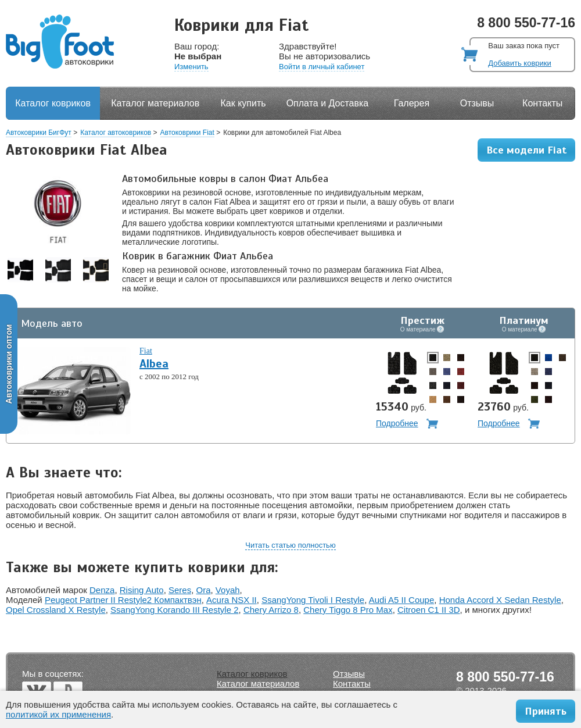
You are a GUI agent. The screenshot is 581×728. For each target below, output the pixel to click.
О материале (422, 329)
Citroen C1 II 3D (429, 610)
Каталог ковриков (53, 103)
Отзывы (477, 103)
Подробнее (397, 423)
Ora (204, 590)
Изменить (191, 67)
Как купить (243, 103)
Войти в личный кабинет (322, 67)
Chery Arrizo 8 (271, 610)
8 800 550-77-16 (526, 23)
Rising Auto (142, 590)
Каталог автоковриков (116, 133)
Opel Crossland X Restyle (56, 610)
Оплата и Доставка (328, 103)
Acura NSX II (232, 600)
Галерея (412, 103)
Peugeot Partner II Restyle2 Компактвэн (123, 600)
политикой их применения (58, 714)
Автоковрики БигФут (39, 133)
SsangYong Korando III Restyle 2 (174, 610)
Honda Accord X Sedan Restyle (500, 600)
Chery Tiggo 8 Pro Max (348, 610)
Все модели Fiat (526, 150)
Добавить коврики (519, 63)
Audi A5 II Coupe (402, 600)
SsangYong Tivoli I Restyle (313, 600)
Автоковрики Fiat (187, 133)
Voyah (228, 590)
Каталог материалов (155, 103)
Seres (180, 590)
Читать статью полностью (290, 545)
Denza (102, 590)
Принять (546, 711)
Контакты (542, 103)
